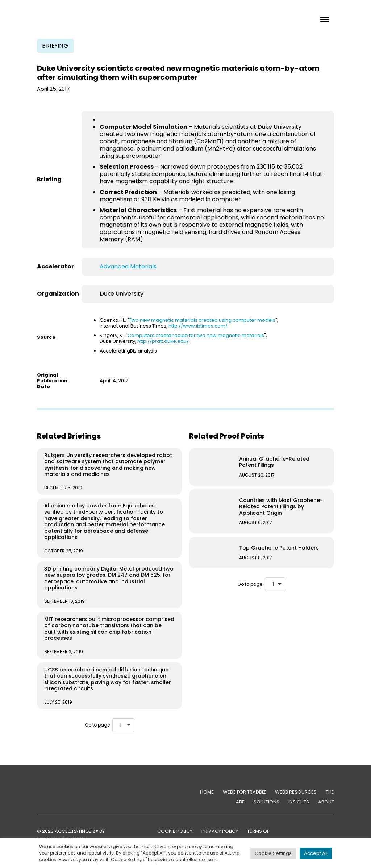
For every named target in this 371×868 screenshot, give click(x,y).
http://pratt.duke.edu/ (163, 341)
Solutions (266, 802)
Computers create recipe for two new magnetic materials (196, 335)
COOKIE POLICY (175, 831)
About (326, 802)
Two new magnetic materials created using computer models (202, 320)
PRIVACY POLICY (220, 831)
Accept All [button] (316, 853)
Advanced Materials (128, 266)
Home (207, 792)
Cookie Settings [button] (273, 853)
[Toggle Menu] (325, 19)
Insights (299, 802)
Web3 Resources (296, 792)
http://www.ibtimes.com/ (198, 326)
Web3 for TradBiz (244, 792)
